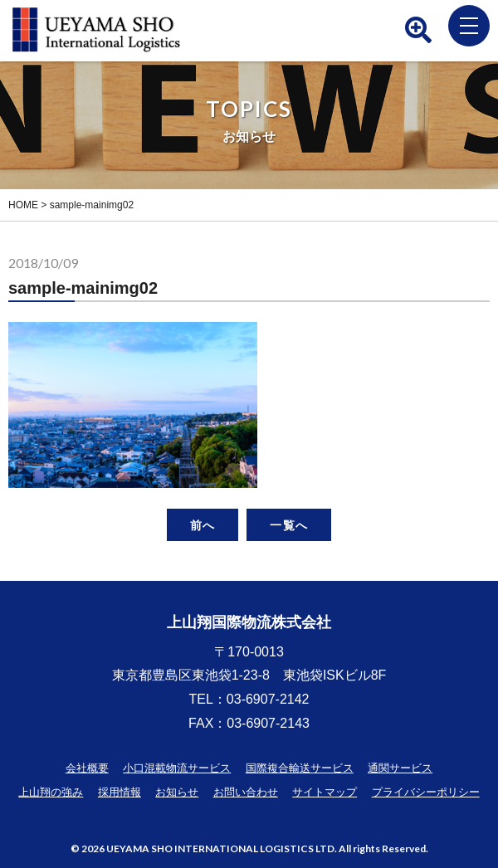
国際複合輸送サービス (300, 768)
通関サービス (400, 768)
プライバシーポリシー (426, 792)
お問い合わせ (246, 792)
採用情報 (120, 792)
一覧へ (288, 525)
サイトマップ (325, 792)
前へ (203, 525)
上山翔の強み (51, 792)
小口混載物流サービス (177, 768)
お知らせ (177, 792)
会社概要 (87, 768)
